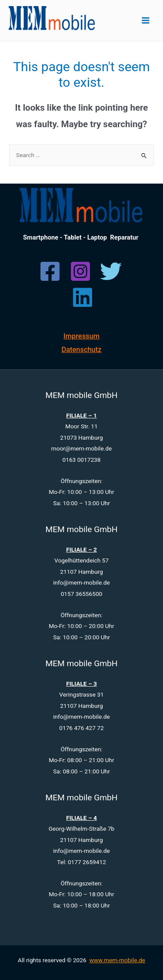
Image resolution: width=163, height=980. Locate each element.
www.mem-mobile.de (117, 960)
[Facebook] (50, 271)
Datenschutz (82, 350)
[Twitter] (111, 271)
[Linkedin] (83, 297)
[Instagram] (80, 271)
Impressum (81, 336)
